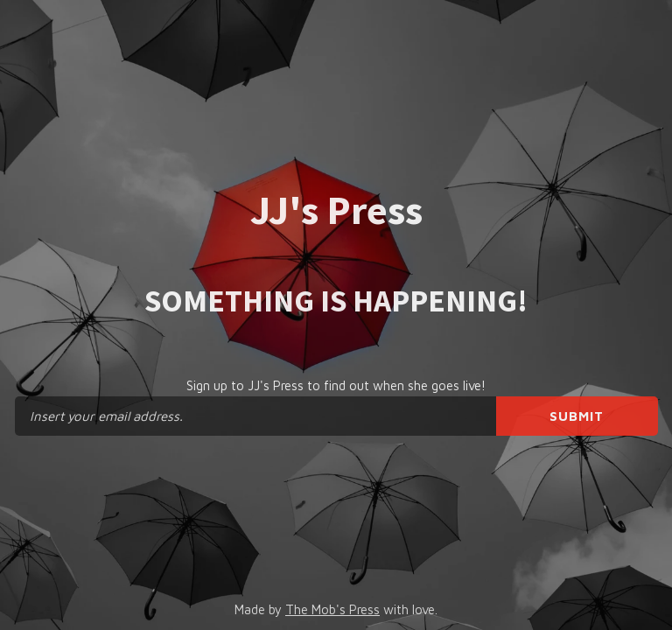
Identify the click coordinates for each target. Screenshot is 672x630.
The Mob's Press (332, 609)
